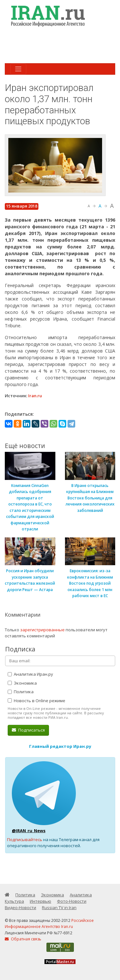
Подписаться (28, 730)
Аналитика (81, 895)
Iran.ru (35, 396)
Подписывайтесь (25, 839)
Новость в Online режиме (36, 701)
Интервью (40, 901)
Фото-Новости (72, 901)
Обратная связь (23, 939)
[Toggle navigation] (18, 69)
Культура (14, 901)
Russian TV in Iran (59, 908)
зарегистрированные (42, 630)
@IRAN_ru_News (29, 831)
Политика (21, 692)
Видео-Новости (20, 908)
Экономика (22, 683)
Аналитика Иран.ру (30, 674)
